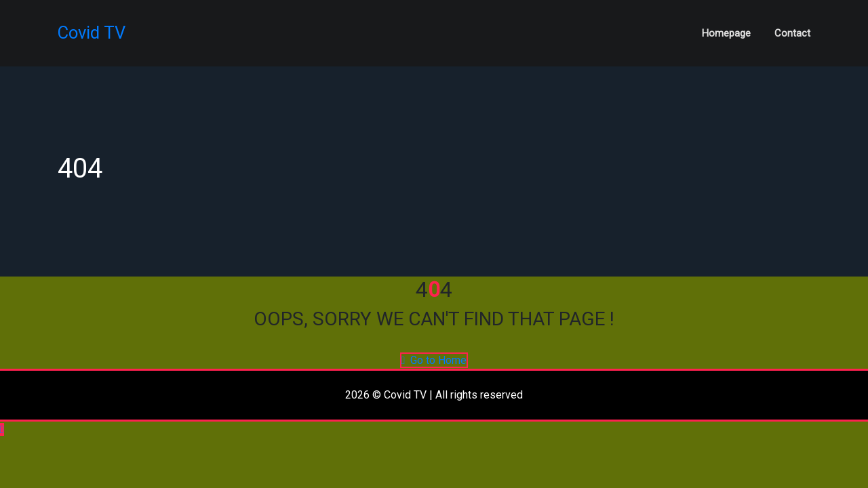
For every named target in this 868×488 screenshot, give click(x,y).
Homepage (726, 33)
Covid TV (92, 33)
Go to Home (434, 360)
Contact (792, 33)
